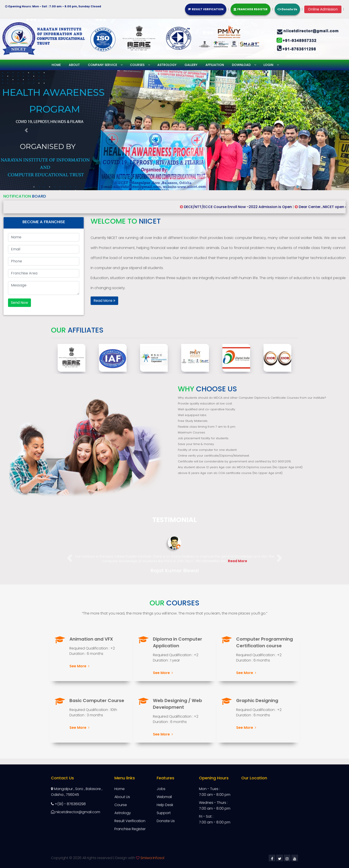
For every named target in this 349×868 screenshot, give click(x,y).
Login (268, 65)
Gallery (191, 65)
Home (56, 65)
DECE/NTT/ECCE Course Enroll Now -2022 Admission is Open (245, 207)
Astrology (167, 65)
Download (241, 65)
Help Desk (165, 805)
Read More (104, 301)
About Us (122, 797)
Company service (102, 65)
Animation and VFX (91, 639)
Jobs (161, 789)
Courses (137, 65)
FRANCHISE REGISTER (251, 9)
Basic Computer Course (97, 701)
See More (79, 666)
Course (121, 805)
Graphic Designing (257, 701)
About (74, 65)
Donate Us (287, 9)
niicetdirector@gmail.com (76, 812)
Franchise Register (130, 829)
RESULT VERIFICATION (206, 9)
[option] (89, 358)
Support (164, 813)
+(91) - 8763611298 (68, 804)
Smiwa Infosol (152, 858)
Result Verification (130, 821)
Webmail (164, 797)
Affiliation (215, 65)
